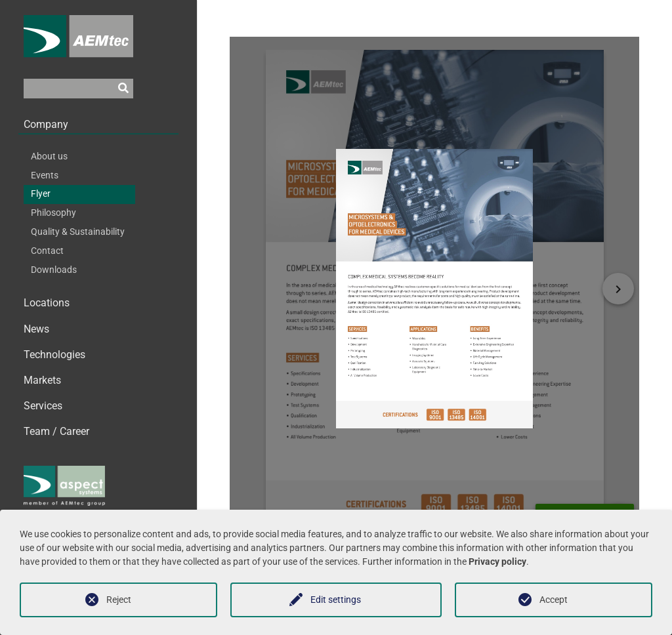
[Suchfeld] (69, 94)
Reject (119, 600)
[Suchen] (123, 94)
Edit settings (336, 600)
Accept (554, 600)
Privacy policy (497, 562)
